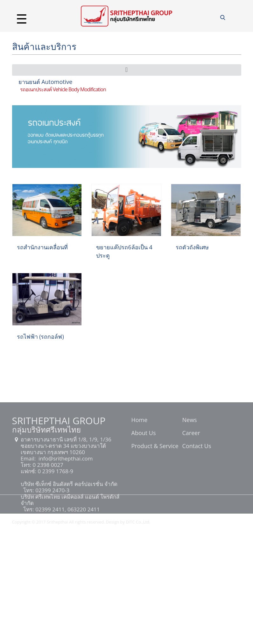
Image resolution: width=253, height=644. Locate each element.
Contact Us (197, 447)
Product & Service (155, 447)
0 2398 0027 (47, 465)
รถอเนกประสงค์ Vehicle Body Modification (63, 89)
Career (191, 433)
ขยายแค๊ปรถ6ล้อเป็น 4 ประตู (124, 251)
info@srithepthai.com (65, 458)
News (190, 420)
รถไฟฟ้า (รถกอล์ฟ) (40, 336)
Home (140, 420)
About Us (144, 433)
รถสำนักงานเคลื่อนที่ (42, 247)
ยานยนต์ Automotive (46, 82)
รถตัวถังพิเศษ (192, 247)
